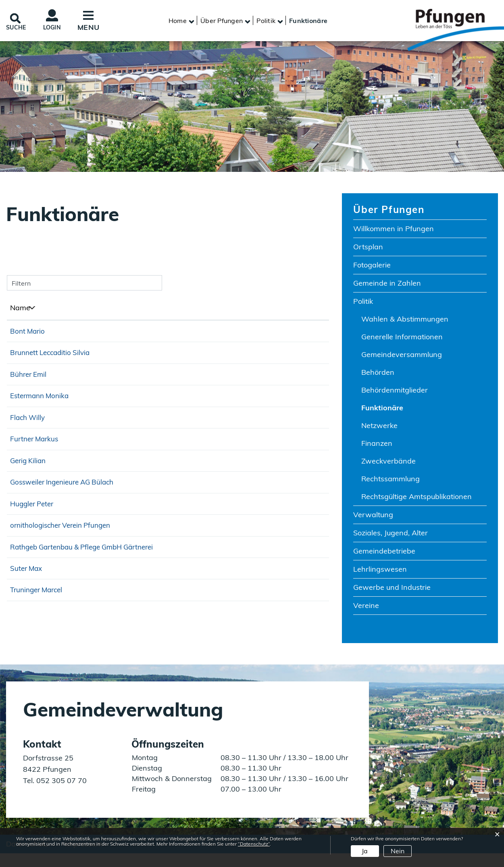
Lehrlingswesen (380, 572)
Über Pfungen (389, 212)
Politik (363, 304)
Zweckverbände (388, 464)
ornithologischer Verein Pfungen (64, 559)
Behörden (378, 375)
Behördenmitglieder (395, 393)
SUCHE (19, 28)
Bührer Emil (30, 381)
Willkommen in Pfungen (394, 231)
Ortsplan (368, 250)
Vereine (366, 608)
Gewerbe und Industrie (392, 590)
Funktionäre (405, 410)
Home (178, 22)
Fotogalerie (372, 268)
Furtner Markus (36, 463)
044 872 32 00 (300, 512)
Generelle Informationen (402, 339)
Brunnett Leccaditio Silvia (53, 358)
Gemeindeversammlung (402, 357)
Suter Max (27, 612)
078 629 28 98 (300, 560)
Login (60, 29)
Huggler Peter (34, 535)
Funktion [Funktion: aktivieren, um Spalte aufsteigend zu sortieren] (144, 310)
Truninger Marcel (39, 636)
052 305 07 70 (60, 793)
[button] (222, 22)
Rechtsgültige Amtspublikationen (417, 499)
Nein (398, 851)
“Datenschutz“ (254, 844)
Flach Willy (29, 429)
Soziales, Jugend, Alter (390, 536)
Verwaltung (373, 517)
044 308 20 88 (300, 637)
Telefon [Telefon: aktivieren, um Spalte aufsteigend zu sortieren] (287, 310)
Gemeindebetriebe (384, 554)
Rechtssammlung (390, 482)
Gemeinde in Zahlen (387, 286)
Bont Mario (28, 334)
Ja (365, 851)
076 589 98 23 (300, 465)
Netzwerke (379, 428)
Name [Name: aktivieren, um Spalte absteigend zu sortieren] (20, 310)
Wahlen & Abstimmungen (405, 322)
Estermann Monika (42, 405)
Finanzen (377, 446)
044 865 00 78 (300, 584)
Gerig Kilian (29, 487)
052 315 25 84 (300, 613)
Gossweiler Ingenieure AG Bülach (66, 511)
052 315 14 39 (300, 488)
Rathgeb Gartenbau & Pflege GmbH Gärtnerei (59, 586)
